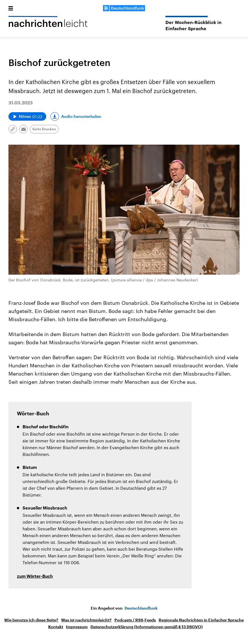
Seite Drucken (44, 129)
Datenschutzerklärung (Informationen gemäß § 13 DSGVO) (147, 627)
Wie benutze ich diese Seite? (31, 620)
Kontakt (56, 627)
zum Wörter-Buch (35, 576)
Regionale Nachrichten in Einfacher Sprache (201, 620)
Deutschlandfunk (141, 608)
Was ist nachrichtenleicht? (86, 620)
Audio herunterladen (81, 116)
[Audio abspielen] (27, 116)
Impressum (77, 627)
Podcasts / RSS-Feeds (135, 620)
